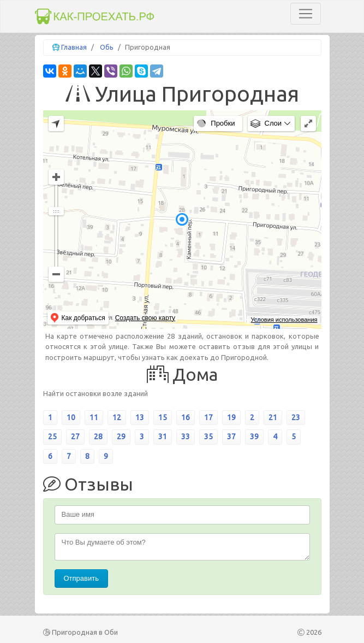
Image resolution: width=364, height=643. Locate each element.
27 (75, 436)
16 (186, 417)
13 (140, 417)
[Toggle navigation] (306, 14)
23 (296, 417)
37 (231, 436)
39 (254, 436)
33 (186, 436)
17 (208, 417)
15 (163, 417)
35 (208, 436)
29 (121, 436)
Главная (74, 47)
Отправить (81, 578)
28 (98, 436)
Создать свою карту (145, 318)
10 (71, 417)
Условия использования (284, 320)
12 (117, 417)
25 (52, 436)
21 (273, 417)
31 (163, 436)
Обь (107, 47)
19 (231, 417)
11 (94, 417)
